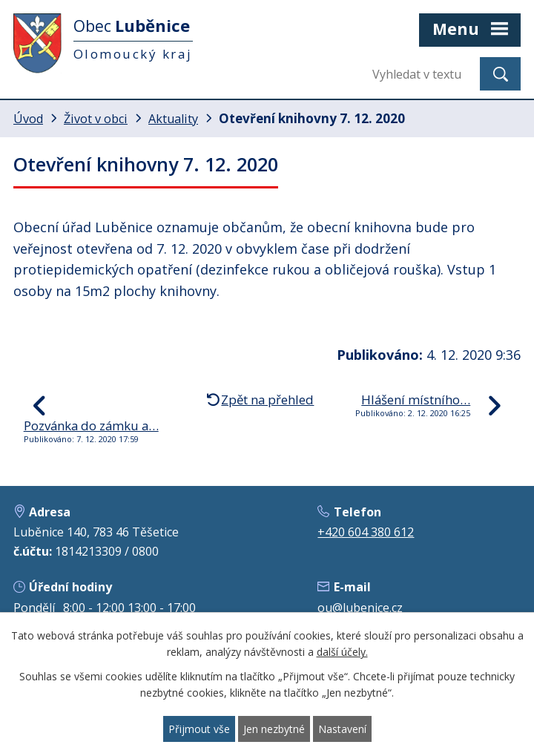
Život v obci (96, 119)
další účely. (342, 653)
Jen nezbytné (274, 729)
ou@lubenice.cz (360, 608)
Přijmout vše (199, 729)
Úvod (28, 119)
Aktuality (173, 119)
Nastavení (342, 729)
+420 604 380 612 (366, 532)
